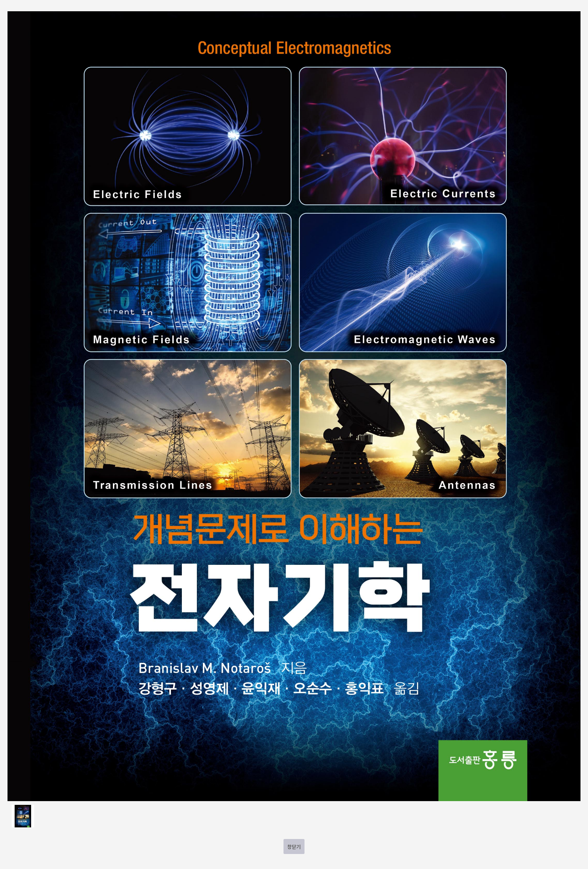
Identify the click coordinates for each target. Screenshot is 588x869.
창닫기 (294, 847)
